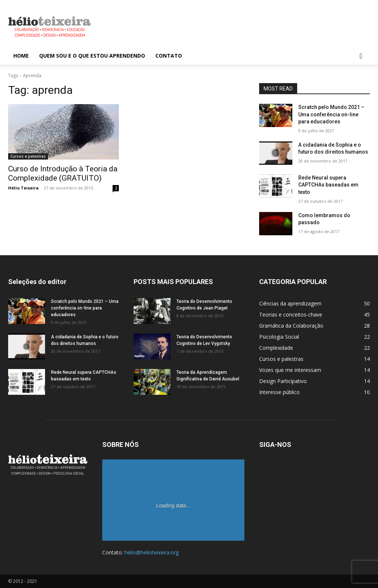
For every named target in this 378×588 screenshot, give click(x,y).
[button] (361, 56)
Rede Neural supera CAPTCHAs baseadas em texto (328, 185)
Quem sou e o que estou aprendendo (92, 56)
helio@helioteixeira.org (152, 552)
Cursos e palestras (28, 156)
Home (21, 56)
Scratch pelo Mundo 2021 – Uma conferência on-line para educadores (331, 114)
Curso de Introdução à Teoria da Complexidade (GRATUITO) (63, 173)
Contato (169, 56)
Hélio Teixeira (23, 188)
